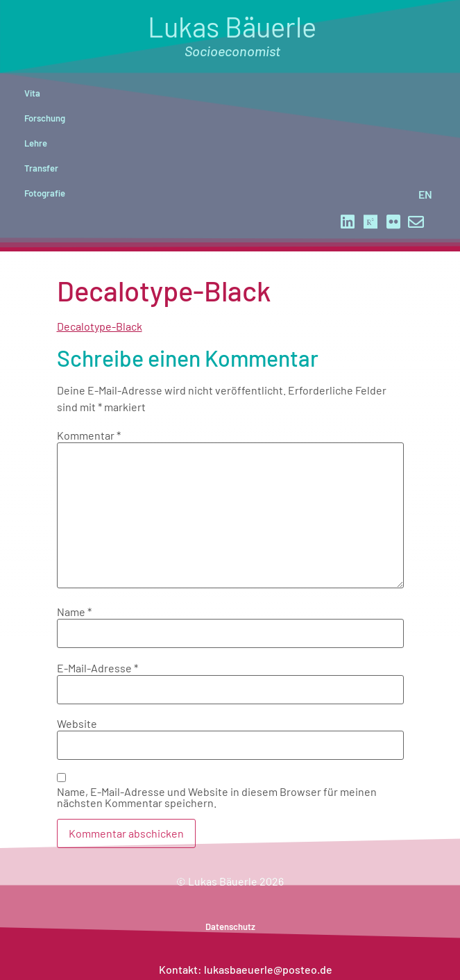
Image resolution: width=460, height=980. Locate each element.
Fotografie (45, 193)
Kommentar (89, 435)
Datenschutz (230, 927)
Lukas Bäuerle (232, 34)
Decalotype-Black (100, 326)
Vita (32, 93)
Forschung (45, 118)
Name (74, 612)
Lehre (36, 143)
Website (77, 724)
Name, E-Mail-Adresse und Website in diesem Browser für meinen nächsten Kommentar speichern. (217, 797)
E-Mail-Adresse (97, 668)
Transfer (41, 168)
